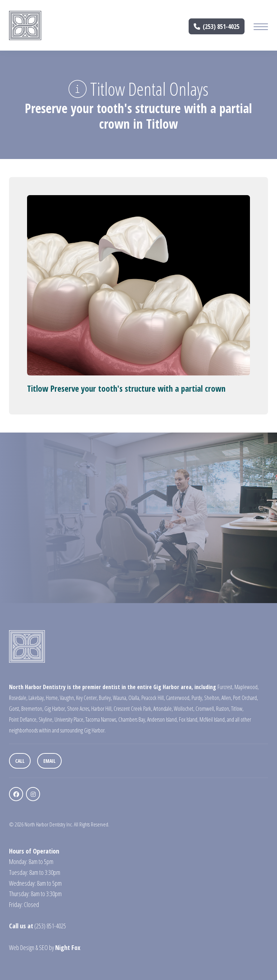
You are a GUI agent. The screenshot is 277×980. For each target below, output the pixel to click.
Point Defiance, (23, 719)
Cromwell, (205, 709)
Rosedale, (18, 698)
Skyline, (46, 719)
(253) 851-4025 (217, 26)
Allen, (227, 698)
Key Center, (87, 698)
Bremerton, (32, 709)
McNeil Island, (213, 719)
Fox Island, (189, 719)
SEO (43, 947)
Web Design (22, 947)
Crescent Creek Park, (133, 709)
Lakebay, (37, 698)
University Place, (69, 719)
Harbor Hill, (102, 709)
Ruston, (223, 709)
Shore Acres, (79, 709)
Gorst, (15, 709)
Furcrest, (225, 687)
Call (20, 761)
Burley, (105, 698)
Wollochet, (184, 709)
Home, (52, 698)
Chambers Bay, (132, 719)
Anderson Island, (162, 719)
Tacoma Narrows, (101, 719)
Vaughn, (67, 698)
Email (49, 761)
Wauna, (120, 698)
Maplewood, (247, 687)
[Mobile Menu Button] (261, 28)
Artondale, (163, 709)
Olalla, (134, 698)
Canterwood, (178, 698)
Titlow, (237, 709)
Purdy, (197, 698)
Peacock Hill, (153, 698)
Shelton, (212, 698)
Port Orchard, (245, 698)
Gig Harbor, (55, 709)
